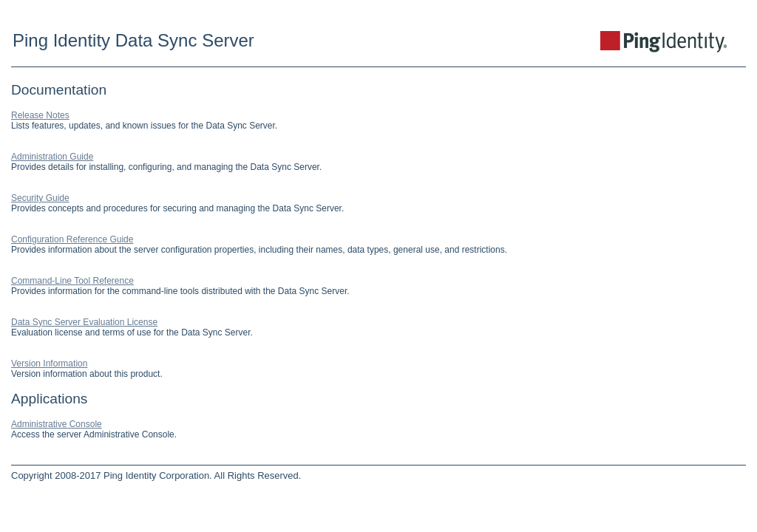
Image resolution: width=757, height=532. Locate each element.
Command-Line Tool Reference (72, 281)
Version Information (49, 364)
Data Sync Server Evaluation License (84, 322)
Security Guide (40, 198)
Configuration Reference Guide (72, 239)
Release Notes (40, 115)
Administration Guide (52, 157)
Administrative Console (57, 424)
